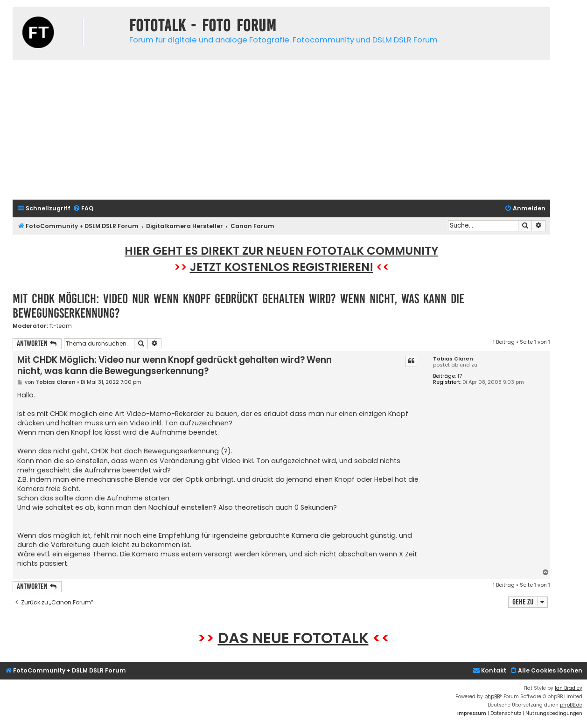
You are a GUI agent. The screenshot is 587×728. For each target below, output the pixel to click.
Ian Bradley (569, 688)
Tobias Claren (453, 359)
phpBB (492, 697)
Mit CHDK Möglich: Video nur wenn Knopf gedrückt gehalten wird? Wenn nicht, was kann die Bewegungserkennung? (238, 306)
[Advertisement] (281, 130)
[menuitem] (83, 209)
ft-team (61, 326)
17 (460, 376)
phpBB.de (571, 705)
